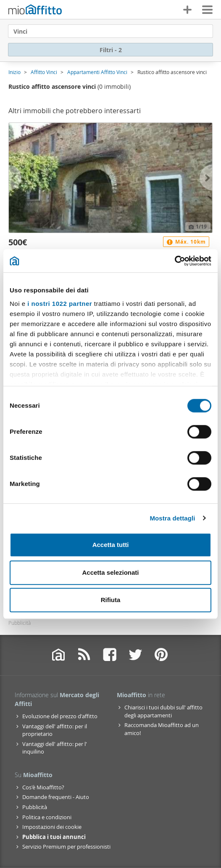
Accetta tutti (111, 545)
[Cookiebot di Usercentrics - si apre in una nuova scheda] (175, 261)
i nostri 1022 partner (60, 304)
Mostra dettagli (172, 518)
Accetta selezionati (110, 572)
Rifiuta (111, 600)
